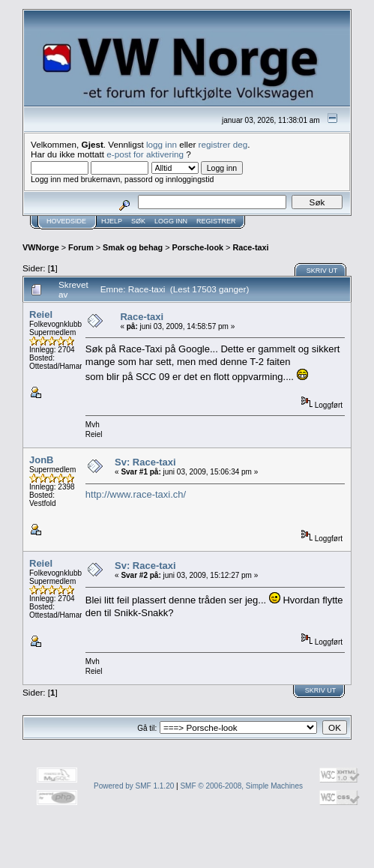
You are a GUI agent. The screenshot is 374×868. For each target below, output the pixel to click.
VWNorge (41, 247)
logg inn (162, 144)
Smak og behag (133, 247)
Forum (81, 247)
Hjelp (112, 221)
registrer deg (223, 144)
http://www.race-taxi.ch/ (136, 494)
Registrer (216, 221)
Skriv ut (322, 271)
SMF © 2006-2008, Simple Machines (241, 786)
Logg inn (171, 221)
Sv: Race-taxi (145, 462)
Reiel (41, 314)
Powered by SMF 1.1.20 (134, 786)
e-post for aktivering (145, 154)
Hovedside (66, 221)
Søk (138, 221)
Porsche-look (197, 247)
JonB (42, 460)
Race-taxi (250, 247)
